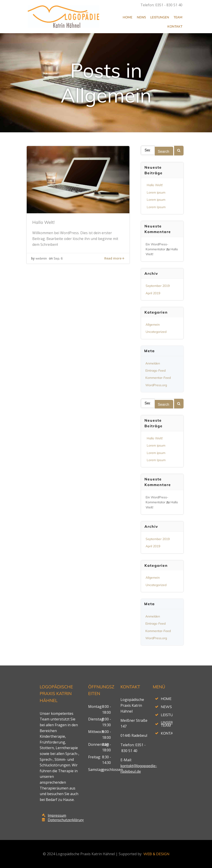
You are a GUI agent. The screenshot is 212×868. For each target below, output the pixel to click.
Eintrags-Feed (155, 371)
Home (128, 17)
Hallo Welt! (155, 185)
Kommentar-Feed (158, 378)
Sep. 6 (58, 258)
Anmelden (153, 363)
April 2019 (153, 293)
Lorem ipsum (156, 192)
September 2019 (158, 286)
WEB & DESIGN (156, 854)
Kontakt (175, 26)
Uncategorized (156, 332)
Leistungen (160, 17)
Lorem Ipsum (156, 207)
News (141, 17)
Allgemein (153, 325)
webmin (41, 258)
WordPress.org (156, 385)
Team (178, 17)
